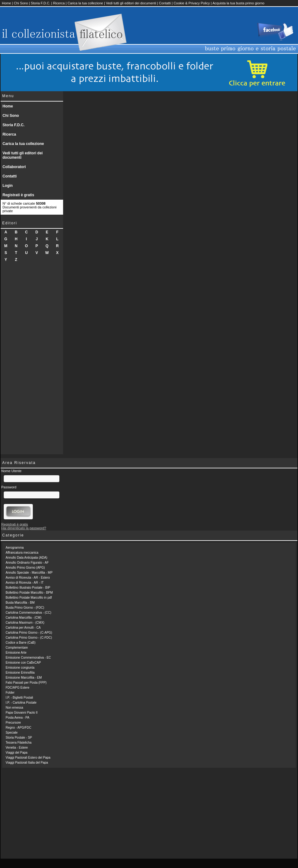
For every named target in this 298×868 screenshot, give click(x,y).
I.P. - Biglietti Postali (19, 698)
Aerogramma (15, 548)
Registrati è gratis (18, 195)
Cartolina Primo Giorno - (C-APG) (29, 633)
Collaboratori (14, 167)
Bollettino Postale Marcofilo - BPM (29, 593)
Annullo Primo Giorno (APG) (25, 568)
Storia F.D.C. (41, 3)
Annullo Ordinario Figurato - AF (27, 563)
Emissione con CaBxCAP (23, 663)
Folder (10, 693)
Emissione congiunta (20, 668)
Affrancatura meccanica (22, 553)
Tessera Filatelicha (19, 743)
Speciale (12, 733)
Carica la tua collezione (85, 3)
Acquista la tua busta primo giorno (238, 3)
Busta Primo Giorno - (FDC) (25, 608)
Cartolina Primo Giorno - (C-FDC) (29, 638)
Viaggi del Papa (17, 753)
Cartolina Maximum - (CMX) (25, 623)
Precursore (13, 723)
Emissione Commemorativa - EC (28, 658)
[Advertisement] (32, 361)
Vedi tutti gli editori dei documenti (131, 3)
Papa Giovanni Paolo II (22, 713)
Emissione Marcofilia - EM (24, 678)
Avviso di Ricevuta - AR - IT (25, 583)
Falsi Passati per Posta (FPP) (26, 683)
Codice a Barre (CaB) (21, 643)
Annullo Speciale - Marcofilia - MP (29, 573)
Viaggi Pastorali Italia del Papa (27, 763)
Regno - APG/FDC (18, 728)
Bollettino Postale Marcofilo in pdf (29, 598)
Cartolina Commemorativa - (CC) (28, 613)
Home (6, 3)
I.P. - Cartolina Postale (21, 703)
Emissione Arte (16, 653)
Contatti (165, 3)
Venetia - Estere (17, 748)
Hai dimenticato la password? (24, 528)
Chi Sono (21, 3)
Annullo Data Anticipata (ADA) (26, 558)
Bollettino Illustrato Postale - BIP (28, 588)
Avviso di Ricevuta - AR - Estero (28, 578)
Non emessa (14, 708)
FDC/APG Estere (17, 688)
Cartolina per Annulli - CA (23, 628)
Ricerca (59, 3)
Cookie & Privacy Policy (192, 3)
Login (8, 186)
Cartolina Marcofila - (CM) (23, 618)
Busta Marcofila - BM (20, 603)
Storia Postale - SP (19, 738)
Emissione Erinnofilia (20, 673)
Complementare (17, 648)
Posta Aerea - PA (17, 718)
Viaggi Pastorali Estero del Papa (28, 758)
